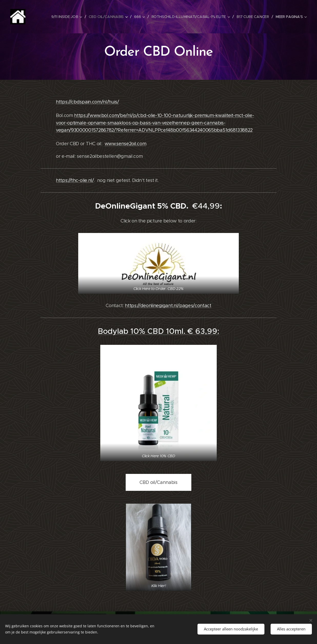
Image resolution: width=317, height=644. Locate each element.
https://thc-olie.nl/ (75, 180)
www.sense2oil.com (126, 144)
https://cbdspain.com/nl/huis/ (87, 102)
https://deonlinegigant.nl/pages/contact (168, 306)
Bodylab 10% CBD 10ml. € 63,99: (158, 331)
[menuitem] (68, 17)
